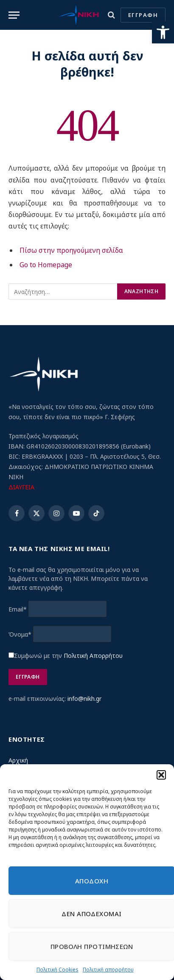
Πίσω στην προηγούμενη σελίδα (71, 250)
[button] (163, 32)
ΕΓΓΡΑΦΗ (143, 15)
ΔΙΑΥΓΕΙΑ (21, 487)
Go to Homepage (46, 265)
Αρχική (18, 760)
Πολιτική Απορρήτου (93, 656)
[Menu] (14, 15)
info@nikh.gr (84, 699)
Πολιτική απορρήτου (108, 970)
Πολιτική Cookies (58, 970)
